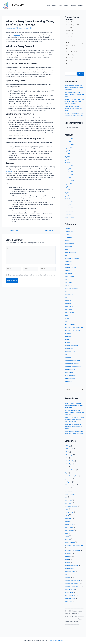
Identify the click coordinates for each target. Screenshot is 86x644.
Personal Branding (70, 326)
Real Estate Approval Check (74, 25)
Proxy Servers (69, 337)
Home (48, 5)
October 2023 (69, 216)
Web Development (70, 383)
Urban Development (70, 380)
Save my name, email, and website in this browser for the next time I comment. (31, 276)
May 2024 (68, 195)
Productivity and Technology (73, 334)
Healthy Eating (70, 55)
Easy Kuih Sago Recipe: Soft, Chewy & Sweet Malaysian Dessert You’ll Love (73, 95)
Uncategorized (69, 377)
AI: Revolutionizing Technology (75, 43)
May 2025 (68, 159)
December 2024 (69, 174)
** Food (67, 236)
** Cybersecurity (69, 233)
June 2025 (68, 156)
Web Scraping (69, 386)
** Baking (67, 230)
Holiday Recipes (69, 296)
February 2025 (69, 168)
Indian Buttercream (72, 28)
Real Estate (68, 340)
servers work (10, 171)
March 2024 (68, 201)
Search (67, 71)
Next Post (49, 230)
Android (67, 242)
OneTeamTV (18, 5)
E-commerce (70, 64)
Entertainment (69, 275)
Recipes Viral (70, 22)
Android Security (69, 245)
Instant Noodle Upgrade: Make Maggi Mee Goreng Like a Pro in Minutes (74, 109)
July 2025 (67, 153)
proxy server (17, 35)
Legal (66, 317)
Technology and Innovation (73, 368)
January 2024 (69, 207)
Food (66, 281)
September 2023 (70, 219)
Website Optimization (72, 52)
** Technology (69, 239)
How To (67, 299)
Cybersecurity (69, 263)
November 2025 (69, 141)
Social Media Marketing (72, 349)
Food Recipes (69, 287)
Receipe (73, 5)
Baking (67, 251)
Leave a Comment (11, 28)
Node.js (67, 320)
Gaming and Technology (72, 290)
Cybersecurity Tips (72, 46)
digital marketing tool (71, 269)
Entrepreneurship (70, 278)
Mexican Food (70, 37)
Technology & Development (73, 365)
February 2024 (69, 204)
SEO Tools (68, 346)
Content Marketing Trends (72, 260)
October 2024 (69, 180)
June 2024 (68, 192)
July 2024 (67, 189)
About (54, 5)
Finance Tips (70, 61)
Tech (60, 5)
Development (69, 266)
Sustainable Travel (70, 356)
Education (68, 272)
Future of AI (70, 34)
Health (66, 5)
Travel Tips (69, 49)
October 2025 (69, 144)
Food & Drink (68, 284)
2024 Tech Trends (71, 31)
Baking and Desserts (71, 254)
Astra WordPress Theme (56, 641)
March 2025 (68, 165)
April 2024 (68, 198)
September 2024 (70, 183)
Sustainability (70, 58)
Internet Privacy (71, 40)
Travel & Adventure (70, 374)
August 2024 (68, 186)
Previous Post (14, 230)
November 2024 (69, 177)
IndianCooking (69, 308)
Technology (68, 362)
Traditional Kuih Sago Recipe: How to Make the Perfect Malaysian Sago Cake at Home (74, 102)
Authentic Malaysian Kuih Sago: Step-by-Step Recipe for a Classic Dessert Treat (74, 88)
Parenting (67, 323)
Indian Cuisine (69, 302)
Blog (66, 257)
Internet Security (69, 314)
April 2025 (68, 162)
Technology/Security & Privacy (74, 371)
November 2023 (69, 213)
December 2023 (69, 210)
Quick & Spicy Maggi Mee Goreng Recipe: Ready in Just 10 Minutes (74, 116)
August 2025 (68, 150)
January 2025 (69, 171)
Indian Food (68, 305)
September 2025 (70, 147)
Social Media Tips (70, 353)
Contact (81, 5)
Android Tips (68, 248)
